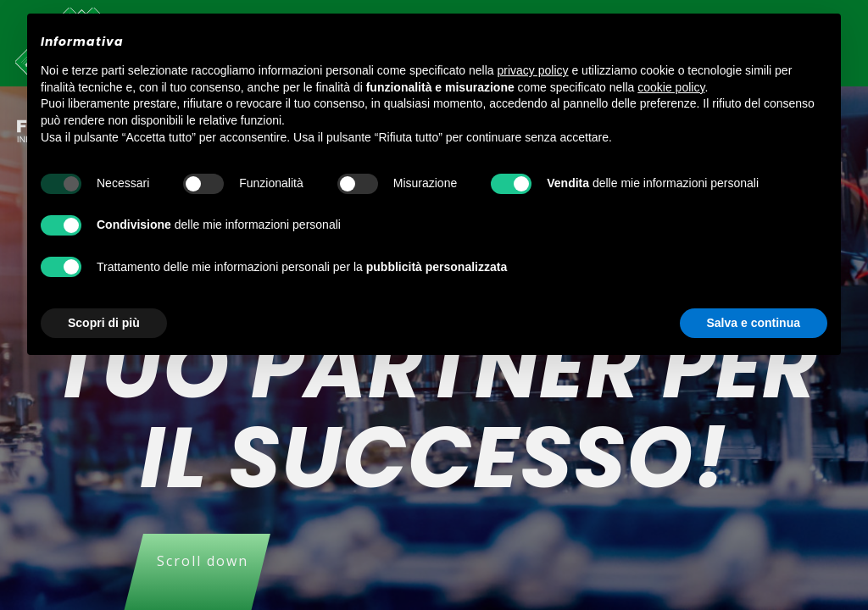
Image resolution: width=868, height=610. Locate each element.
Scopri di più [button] (104, 323)
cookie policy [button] (671, 87)
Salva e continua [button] (754, 323)
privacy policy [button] (533, 70)
